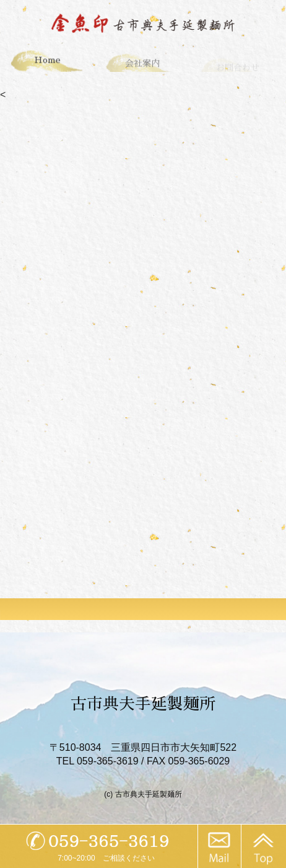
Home (47, 61)
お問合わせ (238, 69)
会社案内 (142, 66)
